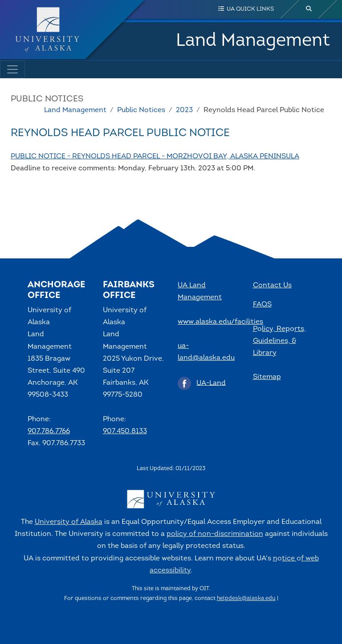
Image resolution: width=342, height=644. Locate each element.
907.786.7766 (49, 431)
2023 (184, 110)
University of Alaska (69, 522)
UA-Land (211, 383)
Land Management (253, 41)
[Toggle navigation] (12, 69)
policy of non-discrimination (215, 534)
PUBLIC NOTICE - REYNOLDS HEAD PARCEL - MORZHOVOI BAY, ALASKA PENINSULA (155, 157)
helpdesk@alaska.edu (246, 598)
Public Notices (141, 110)
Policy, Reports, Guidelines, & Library (279, 341)
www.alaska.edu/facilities (220, 322)
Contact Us (272, 286)
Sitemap (267, 377)
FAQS (262, 305)
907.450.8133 (125, 431)
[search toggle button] (309, 9)
